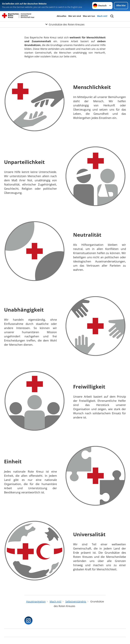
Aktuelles (62, 16)
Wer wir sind (75, 16)
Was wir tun (89, 16)
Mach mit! (102, 16)
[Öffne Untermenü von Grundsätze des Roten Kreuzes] (65, 24)
